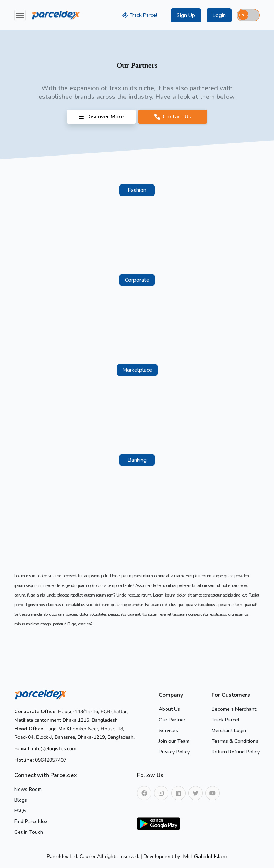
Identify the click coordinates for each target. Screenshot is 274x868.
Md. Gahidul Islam (205, 857)
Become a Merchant (234, 709)
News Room (28, 789)
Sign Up (186, 15)
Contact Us (173, 117)
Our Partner (172, 720)
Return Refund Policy (236, 752)
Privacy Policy (174, 752)
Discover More (101, 117)
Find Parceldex (31, 821)
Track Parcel (140, 15)
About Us (169, 709)
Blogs (21, 800)
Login (219, 15)
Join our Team (174, 741)
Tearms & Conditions (235, 741)
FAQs (20, 811)
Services (168, 730)
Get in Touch (29, 832)
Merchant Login (229, 730)
